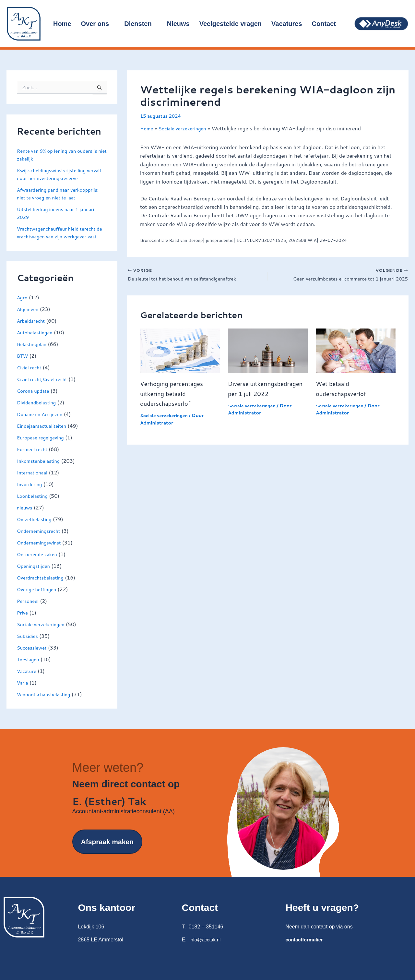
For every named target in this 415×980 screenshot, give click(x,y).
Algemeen (29, 317)
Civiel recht (30, 375)
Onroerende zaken (39, 562)
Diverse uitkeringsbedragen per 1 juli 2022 (265, 395)
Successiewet (33, 655)
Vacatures (287, 24)
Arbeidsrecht (32, 328)
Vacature (28, 679)
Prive (23, 620)
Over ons (98, 24)
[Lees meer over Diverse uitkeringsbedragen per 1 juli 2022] (268, 352)
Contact (327, 24)
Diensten (141, 24)
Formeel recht (34, 457)
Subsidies (28, 644)
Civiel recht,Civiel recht (44, 387)
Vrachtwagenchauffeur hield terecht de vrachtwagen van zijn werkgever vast (60, 236)
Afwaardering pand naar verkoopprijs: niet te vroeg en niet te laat (62, 193)
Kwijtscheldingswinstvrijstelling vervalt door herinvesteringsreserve (59, 174)
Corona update (35, 398)
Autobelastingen (36, 340)
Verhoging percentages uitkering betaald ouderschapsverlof (175, 395)
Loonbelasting (34, 503)
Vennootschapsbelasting (46, 702)
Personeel (29, 609)
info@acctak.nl (206, 940)
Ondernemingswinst (41, 550)
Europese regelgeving (43, 445)
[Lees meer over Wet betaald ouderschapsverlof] (356, 352)
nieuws (25, 515)
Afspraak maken (107, 855)
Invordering (31, 492)
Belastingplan (33, 352)
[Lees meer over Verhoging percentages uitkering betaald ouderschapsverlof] (180, 352)
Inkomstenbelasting (40, 468)
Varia (23, 690)
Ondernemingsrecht (41, 538)
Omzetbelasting (36, 527)
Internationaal (34, 480)
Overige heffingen (38, 597)
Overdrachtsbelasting (42, 585)
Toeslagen (29, 667)
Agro (23, 305)
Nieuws (178, 24)
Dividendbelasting (38, 410)
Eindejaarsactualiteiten (44, 433)
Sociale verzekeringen (43, 632)
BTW (23, 363)
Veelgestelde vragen (231, 24)
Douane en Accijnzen (42, 422)
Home (62, 24)
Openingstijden (35, 574)
